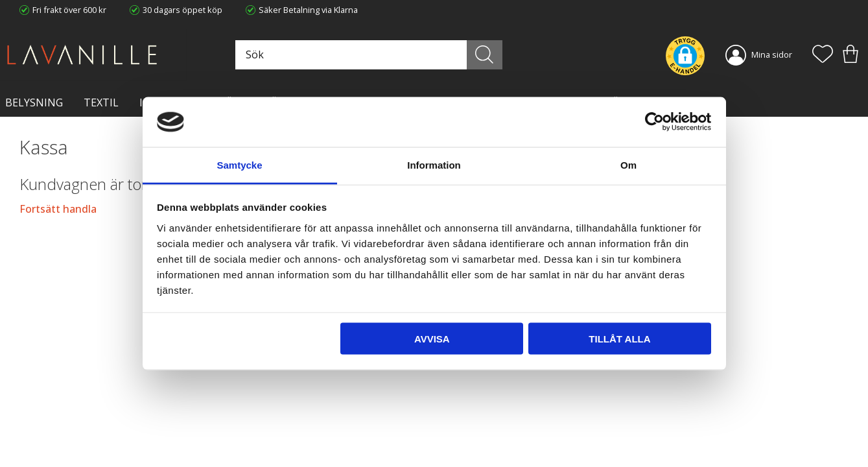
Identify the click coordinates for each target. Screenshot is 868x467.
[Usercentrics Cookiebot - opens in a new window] (654, 122)
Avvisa (432, 339)
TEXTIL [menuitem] (101, 102)
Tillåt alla (619, 339)
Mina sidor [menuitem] (772, 54)
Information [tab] (434, 164)
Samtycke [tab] (239, 164)
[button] (823, 55)
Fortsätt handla (58, 209)
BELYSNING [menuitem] (34, 102)
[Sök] (485, 55)
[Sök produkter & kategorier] (367, 55)
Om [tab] (628, 164)
